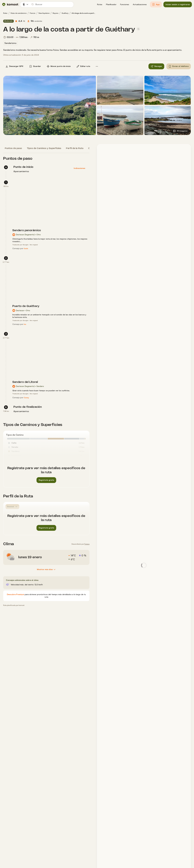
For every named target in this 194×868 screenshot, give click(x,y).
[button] (100, 5)
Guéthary (65, 13)
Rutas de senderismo (19, 13)
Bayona (56, 13)
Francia (33, 13)
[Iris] (25, 324)
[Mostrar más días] (46, 570)
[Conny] (26, 398)
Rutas (5, 13)
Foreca (87, 544)
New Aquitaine (44, 13)
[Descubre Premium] (15, 594)
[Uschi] (26, 249)
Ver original (34, 245)
